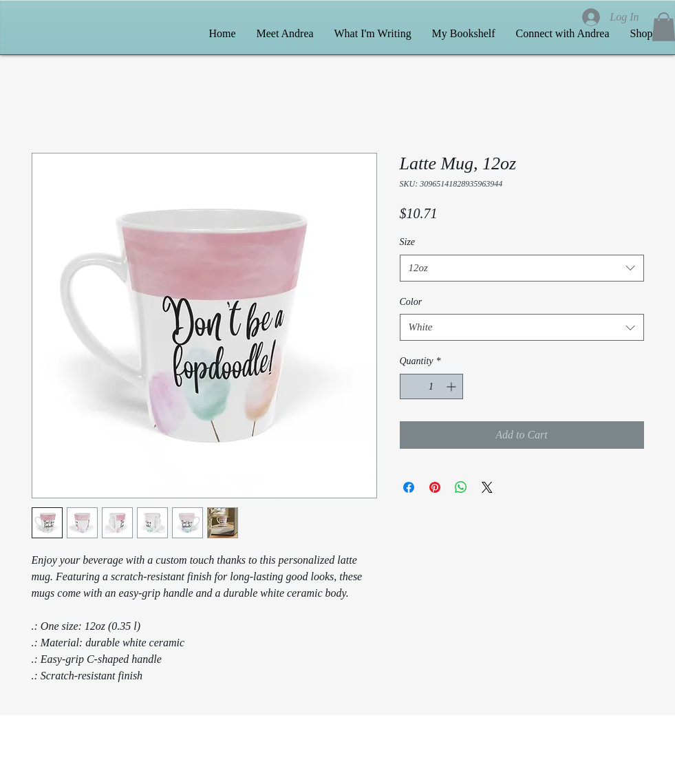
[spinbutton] (431, 386)
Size (408, 242)
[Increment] (452, 386)
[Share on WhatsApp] (461, 487)
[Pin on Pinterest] (435, 487)
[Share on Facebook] (409, 487)
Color (411, 302)
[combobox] (522, 268)
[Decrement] (410, 386)
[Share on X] (487, 487)
